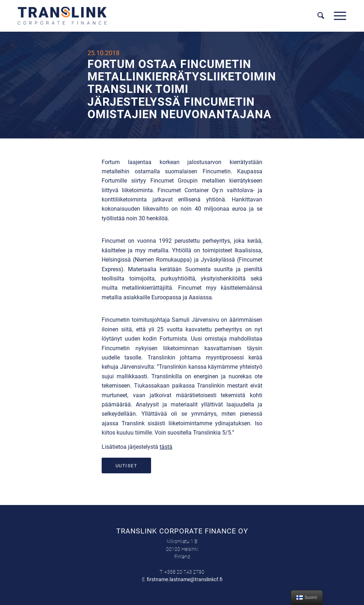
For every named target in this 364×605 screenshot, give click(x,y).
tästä (166, 447)
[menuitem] (321, 16)
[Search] (321, 16)
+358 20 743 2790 (184, 572)
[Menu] (338, 16)
